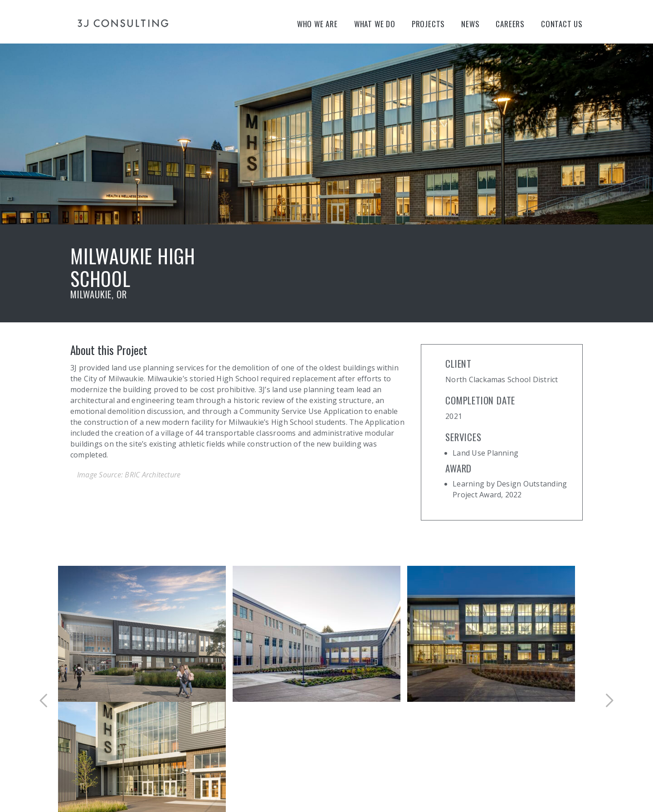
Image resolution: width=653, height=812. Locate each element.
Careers (510, 24)
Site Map (161, 776)
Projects (428, 24)
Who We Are (317, 24)
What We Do (375, 24)
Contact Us (562, 24)
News (470, 24)
